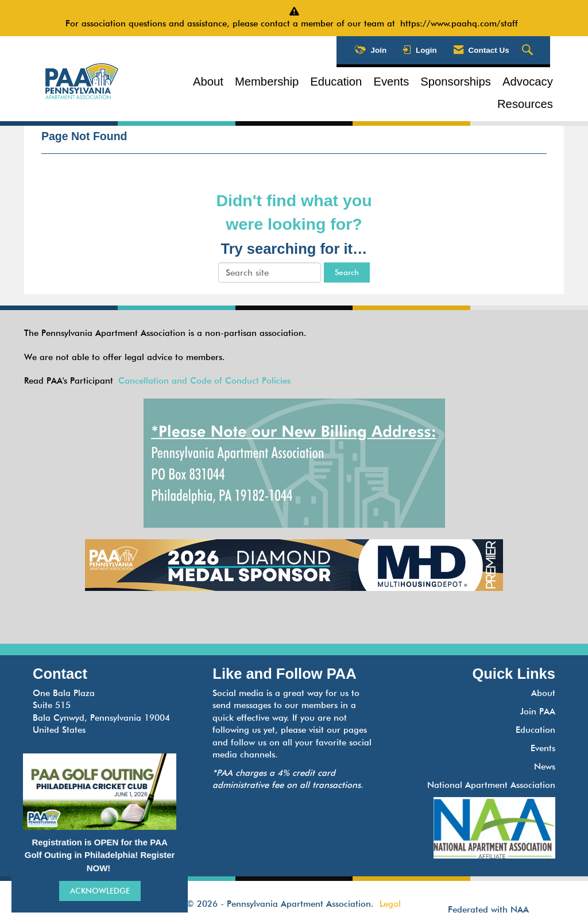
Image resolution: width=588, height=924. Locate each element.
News (545, 767)
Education (336, 82)
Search (347, 272)
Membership (267, 82)
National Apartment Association (491, 785)
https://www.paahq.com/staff (462, 24)
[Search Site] (529, 51)
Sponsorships (456, 82)
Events (391, 82)
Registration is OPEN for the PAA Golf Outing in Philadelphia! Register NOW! (100, 855)
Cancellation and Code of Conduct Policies (204, 381)
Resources (525, 104)
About (208, 82)
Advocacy (528, 82)
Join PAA (538, 712)
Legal (390, 904)
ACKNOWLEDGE (100, 891)
